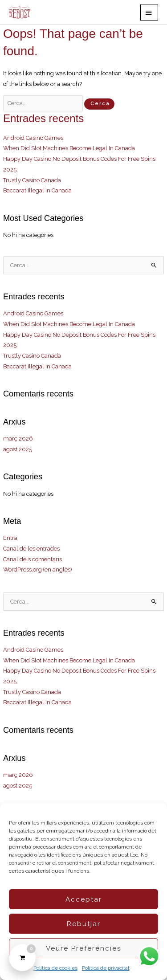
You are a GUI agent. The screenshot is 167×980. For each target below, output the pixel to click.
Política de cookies (55, 968)
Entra (10, 538)
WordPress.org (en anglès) (38, 570)
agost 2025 (18, 449)
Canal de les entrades (31, 549)
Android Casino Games (33, 138)
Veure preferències (83, 948)
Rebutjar (84, 924)
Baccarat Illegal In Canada (37, 190)
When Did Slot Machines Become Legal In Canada (69, 148)
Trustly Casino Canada (32, 180)
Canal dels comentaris (33, 559)
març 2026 (18, 439)
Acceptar (84, 899)
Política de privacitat (106, 968)
